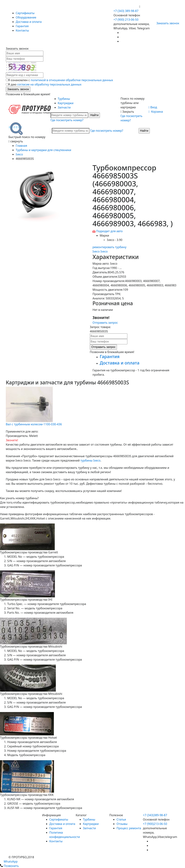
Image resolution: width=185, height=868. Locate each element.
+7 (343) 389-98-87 (126, 11)
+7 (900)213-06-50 (155, 824)
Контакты (22, 30)
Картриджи (66, 103)
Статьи (121, 819)
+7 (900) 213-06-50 (126, 7)
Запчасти (64, 107)
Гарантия (22, 26)
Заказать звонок (166, 23)
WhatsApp (9, 861)
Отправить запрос (105, 323)
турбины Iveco (90, 460)
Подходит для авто (109, 231)
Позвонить (9, 866)
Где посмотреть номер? (67, 120)
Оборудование (26, 17)
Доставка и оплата (29, 22)
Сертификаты (25, 13)
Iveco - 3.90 (115, 240)
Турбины (64, 99)
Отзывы (122, 824)
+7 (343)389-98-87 (155, 815)
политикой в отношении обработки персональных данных (72, 80)
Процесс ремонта (129, 828)
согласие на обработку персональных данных (49, 84)
